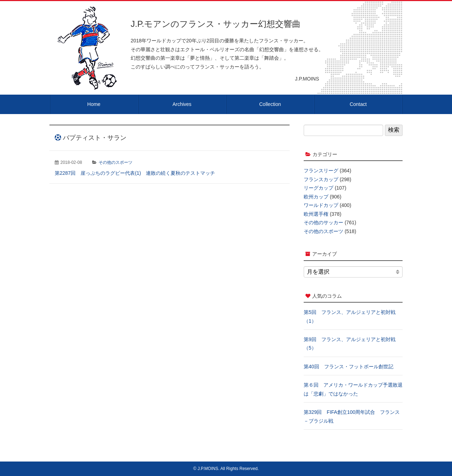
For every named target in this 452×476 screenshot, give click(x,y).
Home (94, 104)
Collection (270, 104)
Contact (358, 104)
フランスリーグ (321, 171)
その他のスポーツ (115, 162)
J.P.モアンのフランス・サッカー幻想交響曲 (216, 24)
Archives (182, 104)
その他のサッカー (323, 222)
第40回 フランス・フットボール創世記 (349, 367)
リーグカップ (319, 188)
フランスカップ (321, 179)
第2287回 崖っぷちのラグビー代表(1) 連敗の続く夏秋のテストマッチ (135, 173)
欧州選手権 (316, 214)
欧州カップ (316, 197)
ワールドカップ (321, 205)
